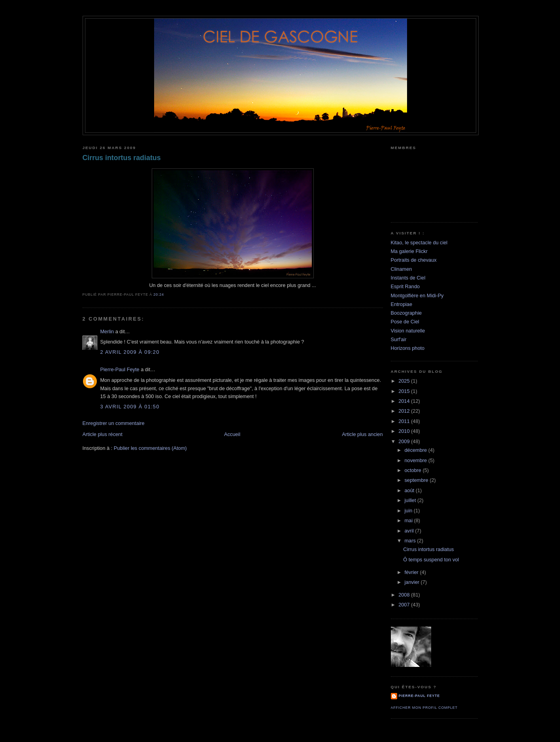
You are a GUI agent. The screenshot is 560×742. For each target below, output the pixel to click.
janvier (412, 582)
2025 (405, 381)
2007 (405, 605)
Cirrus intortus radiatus (122, 158)
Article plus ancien (362, 434)
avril (410, 531)
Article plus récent (103, 434)
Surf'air (399, 339)
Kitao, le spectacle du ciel (419, 243)
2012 (405, 411)
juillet (411, 500)
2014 (405, 401)
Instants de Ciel (408, 278)
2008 (405, 595)
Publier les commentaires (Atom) (150, 448)
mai (409, 520)
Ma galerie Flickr (409, 251)
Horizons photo (408, 348)
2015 (405, 391)
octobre (413, 470)
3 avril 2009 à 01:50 (130, 407)
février (412, 572)
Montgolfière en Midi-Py (417, 295)
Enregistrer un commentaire (114, 423)
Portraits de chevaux (414, 260)
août (410, 490)
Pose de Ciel (405, 322)
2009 (405, 441)
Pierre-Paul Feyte (120, 369)
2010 (405, 431)
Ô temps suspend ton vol (431, 560)
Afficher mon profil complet (424, 708)
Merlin (107, 331)
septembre (417, 480)
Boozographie (406, 313)
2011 (405, 421)
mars (411, 541)
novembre (416, 460)
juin (409, 511)
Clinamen (402, 269)
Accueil (232, 434)
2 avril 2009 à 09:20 (130, 352)
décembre (416, 450)
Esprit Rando (405, 286)
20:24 (158, 295)
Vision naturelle (408, 331)
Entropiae (402, 304)
